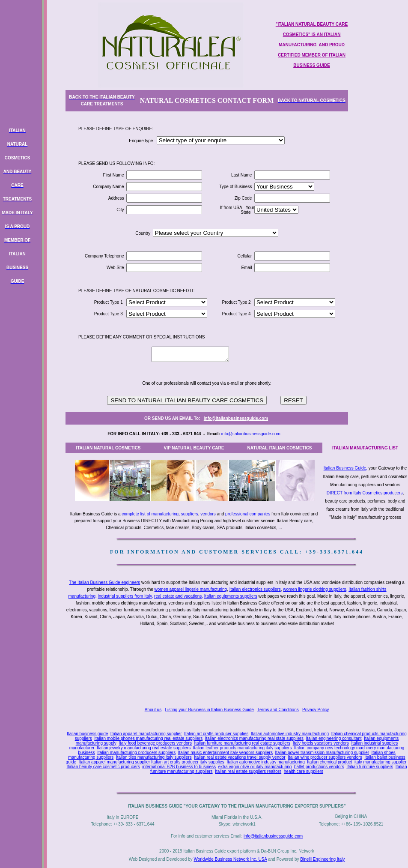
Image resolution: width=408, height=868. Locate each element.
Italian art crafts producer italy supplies (188, 762)
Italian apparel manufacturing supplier (146, 734)
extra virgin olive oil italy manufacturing (255, 767)
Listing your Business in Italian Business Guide (210, 710)
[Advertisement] (238, 667)
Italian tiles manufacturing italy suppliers (154, 757)
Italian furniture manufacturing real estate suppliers (243, 743)
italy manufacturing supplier (381, 762)
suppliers (190, 514)
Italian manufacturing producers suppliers (136, 753)
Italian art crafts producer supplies (216, 734)
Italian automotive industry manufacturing (290, 734)
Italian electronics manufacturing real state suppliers (254, 738)
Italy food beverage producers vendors (155, 743)
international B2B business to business (179, 767)
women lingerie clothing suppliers (314, 589)
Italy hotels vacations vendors (321, 743)
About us (153, 710)
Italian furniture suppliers (370, 767)
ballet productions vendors (319, 767)
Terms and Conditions (278, 710)
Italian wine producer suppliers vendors (325, 757)
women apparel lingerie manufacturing (191, 589)
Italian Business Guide (345, 468)
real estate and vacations (178, 596)
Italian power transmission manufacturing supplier (322, 753)
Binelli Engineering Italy (322, 859)
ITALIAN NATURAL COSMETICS (108, 448)
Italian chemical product (329, 762)
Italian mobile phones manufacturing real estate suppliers (148, 738)
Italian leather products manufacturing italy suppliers (243, 748)
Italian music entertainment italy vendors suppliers (225, 753)
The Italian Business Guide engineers (104, 582)
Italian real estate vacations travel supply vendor (240, 757)
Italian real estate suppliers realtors (248, 771)
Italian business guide (87, 734)
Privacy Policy (316, 710)
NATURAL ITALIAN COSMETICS (279, 448)
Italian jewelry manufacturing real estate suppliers (144, 748)
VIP (168, 448)
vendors (208, 514)
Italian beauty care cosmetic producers (103, 767)
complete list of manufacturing (150, 514)
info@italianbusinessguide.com (236, 418)
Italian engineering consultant (334, 738)
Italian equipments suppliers (231, 596)
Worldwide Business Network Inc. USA (230, 859)
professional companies (248, 514)
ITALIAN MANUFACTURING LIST (365, 448)
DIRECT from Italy (344, 493)
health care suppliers (304, 771)
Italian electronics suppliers (255, 589)
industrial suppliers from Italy (125, 596)
